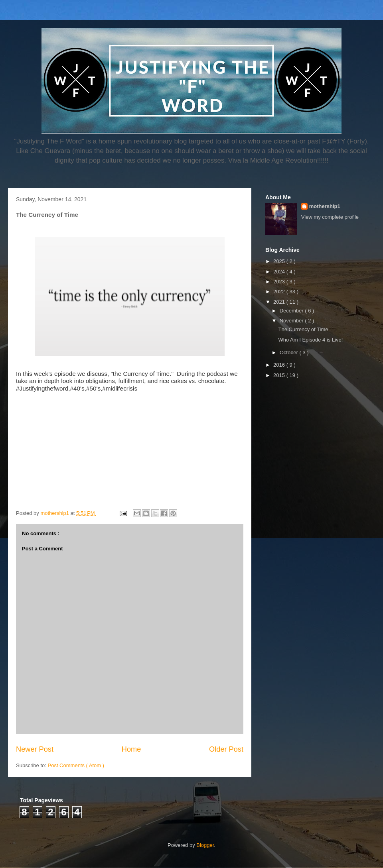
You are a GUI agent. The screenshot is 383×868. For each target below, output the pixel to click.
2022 (280, 292)
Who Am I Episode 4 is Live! (310, 340)
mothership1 (325, 206)
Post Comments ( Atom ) (76, 765)
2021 (280, 302)
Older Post (226, 749)
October (290, 353)
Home (131, 749)
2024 (280, 272)
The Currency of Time (303, 329)
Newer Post (35, 749)
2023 (280, 282)
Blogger (205, 845)
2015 (280, 375)
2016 (280, 365)
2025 (280, 261)
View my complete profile (330, 217)
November (292, 321)
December (292, 311)
